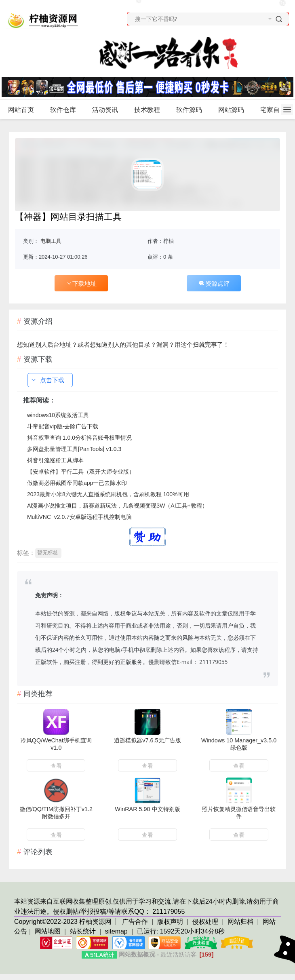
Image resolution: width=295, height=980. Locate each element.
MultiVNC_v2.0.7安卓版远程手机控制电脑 (79, 517)
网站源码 (235, 110)
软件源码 (193, 110)
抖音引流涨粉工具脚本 (55, 460)
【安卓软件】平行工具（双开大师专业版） (81, 472)
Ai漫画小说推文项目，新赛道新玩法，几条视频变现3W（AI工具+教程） (117, 506)
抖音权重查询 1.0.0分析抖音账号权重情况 (79, 438)
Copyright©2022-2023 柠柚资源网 (63, 922)
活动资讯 (109, 110)
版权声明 (171, 922)
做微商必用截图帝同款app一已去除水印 (77, 483)
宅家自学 (273, 110)
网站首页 (21, 110)
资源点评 (214, 283)
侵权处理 (206, 922)
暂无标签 (48, 553)
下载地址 (81, 283)
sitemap (116, 931)
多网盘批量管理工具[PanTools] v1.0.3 (74, 449)
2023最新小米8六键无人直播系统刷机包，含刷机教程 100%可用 (108, 494)
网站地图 (48, 931)
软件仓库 (66, 110)
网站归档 (240, 922)
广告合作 (136, 922)
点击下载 (47, 380)
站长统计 (83, 931)
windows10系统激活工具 (58, 415)
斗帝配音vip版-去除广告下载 (63, 426)
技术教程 (151, 110)
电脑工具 (51, 241)
